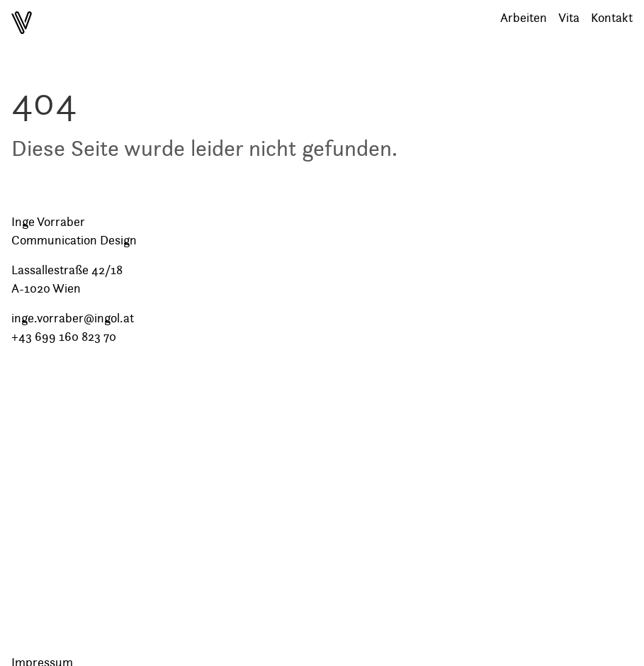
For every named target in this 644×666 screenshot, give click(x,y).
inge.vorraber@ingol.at (73, 318)
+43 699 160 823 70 (64, 337)
